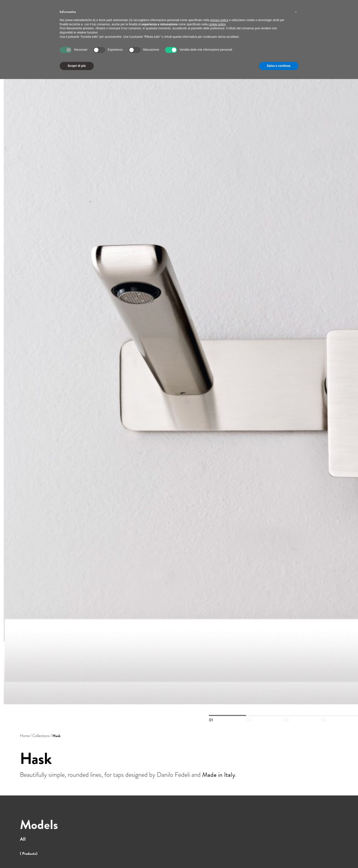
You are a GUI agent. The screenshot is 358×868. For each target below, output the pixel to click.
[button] (296, 12)
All (23, 839)
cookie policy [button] (217, 24)
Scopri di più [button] (77, 66)
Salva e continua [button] (279, 66)
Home (25, 736)
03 (302, 716)
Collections (41, 736)
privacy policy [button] (219, 20)
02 (265, 716)
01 (227, 715)
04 (339, 716)
